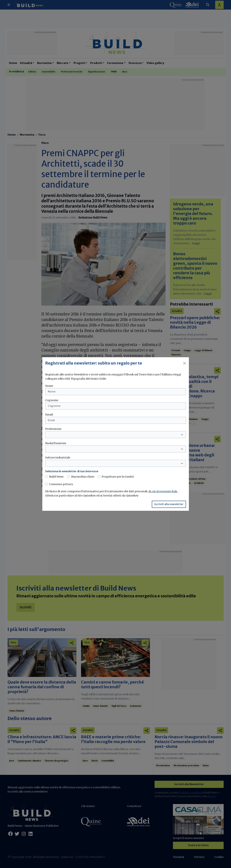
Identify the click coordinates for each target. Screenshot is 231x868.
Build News (56, 477)
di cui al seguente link (163, 491)
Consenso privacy (61, 484)
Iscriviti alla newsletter (169, 504)
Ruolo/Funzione (56, 443)
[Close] (185, 363)
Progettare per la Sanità (118, 477)
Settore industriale (58, 458)
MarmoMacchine (83, 477)
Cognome (52, 400)
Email (49, 415)
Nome (49, 386)
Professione (53, 429)
